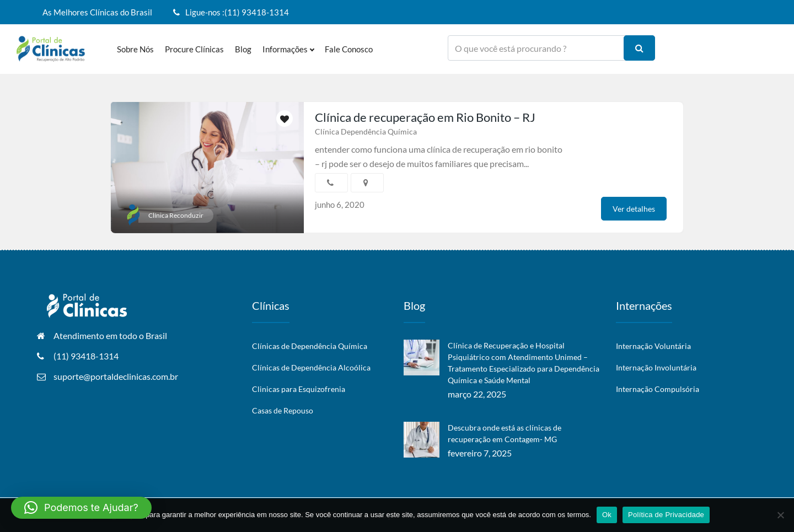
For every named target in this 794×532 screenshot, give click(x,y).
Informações (288, 49)
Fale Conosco (349, 49)
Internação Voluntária (653, 346)
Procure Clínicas (194, 49)
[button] (81, 508)
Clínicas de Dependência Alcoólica (311, 367)
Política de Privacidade (666, 515)
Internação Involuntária (656, 367)
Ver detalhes (634, 209)
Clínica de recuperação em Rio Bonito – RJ (425, 117)
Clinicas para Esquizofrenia (299, 389)
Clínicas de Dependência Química (310, 346)
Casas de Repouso (283, 410)
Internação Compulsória (658, 389)
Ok (607, 515)
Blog (243, 49)
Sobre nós (135, 49)
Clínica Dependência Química (366, 131)
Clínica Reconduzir (176, 215)
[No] (780, 515)
